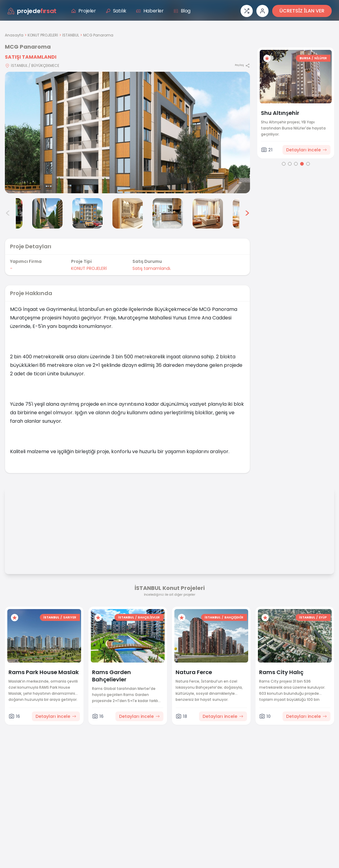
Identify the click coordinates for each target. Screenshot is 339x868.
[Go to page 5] (308, 164)
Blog (182, 11)
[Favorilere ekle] (267, 58)
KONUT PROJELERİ (43, 35)
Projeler (84, 11)
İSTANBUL (71, 35)
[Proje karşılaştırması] (247, 11)
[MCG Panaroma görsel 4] (87, 213)
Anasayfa (14, 35)
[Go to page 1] (284, 164)
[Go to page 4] (302, 164)
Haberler (150, 11)
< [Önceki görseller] (8, 213)
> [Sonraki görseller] (247, 213)
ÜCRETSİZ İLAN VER (302, 11)
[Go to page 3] (296, 164)
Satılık (116, 11)
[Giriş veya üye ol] (262, 11)
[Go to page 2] (290, 164)
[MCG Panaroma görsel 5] (128, 213)
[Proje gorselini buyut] (127, 133)
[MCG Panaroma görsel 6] (168, 213)
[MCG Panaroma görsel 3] (47, 213)
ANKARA (301, 58)
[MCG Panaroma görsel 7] (208, 213)
